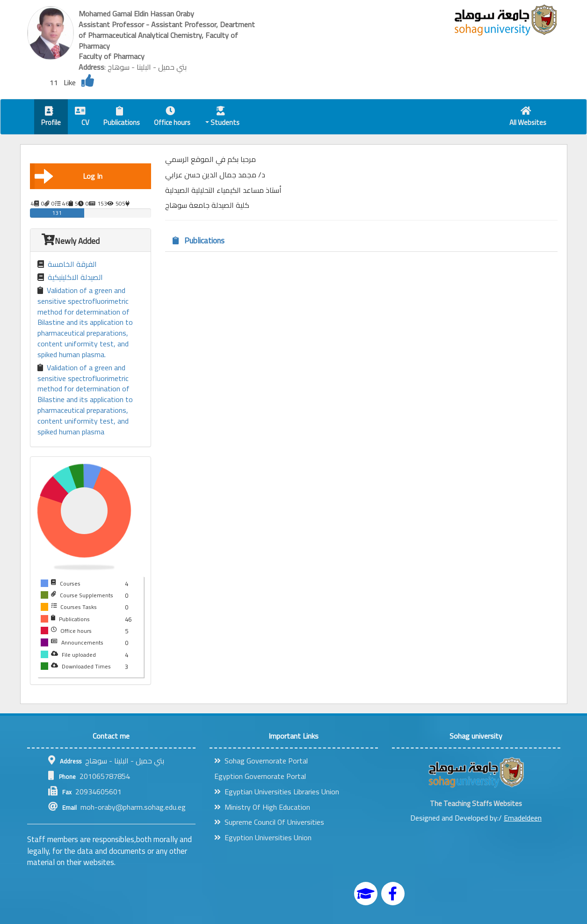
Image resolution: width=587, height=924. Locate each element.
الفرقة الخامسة (67, 264)
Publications (122, 118)
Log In (69, 176)
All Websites (528, 118)
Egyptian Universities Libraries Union (277, 792)
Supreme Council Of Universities (269, 822)
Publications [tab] (199, 241)
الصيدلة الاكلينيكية (70, 277)
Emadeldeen (523, 818)
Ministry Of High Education (262, 807)
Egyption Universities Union (263, 837)
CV (82, 118)
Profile (51, 118)
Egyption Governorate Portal (260, 776)
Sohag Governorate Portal (261, 761)
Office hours (172, 118)
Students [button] (223, 118)
